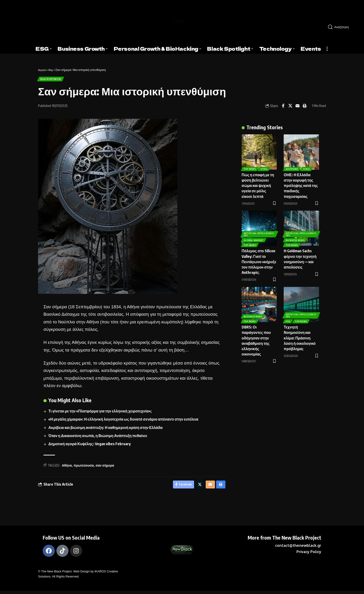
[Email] (297, 108)
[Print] (305, 108)
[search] (343, 27)
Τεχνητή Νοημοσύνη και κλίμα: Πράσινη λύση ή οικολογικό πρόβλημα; (300, 336)
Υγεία (265, 167)
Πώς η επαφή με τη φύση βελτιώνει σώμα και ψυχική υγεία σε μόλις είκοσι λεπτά (258, 184)
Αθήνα (67, 467)
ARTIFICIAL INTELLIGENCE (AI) (255, 231)
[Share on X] (290, 108)
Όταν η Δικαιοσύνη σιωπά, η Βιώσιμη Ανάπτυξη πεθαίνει (98, 438)
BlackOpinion (52, 80)
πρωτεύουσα (84, 467)
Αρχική (43, 70)
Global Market (254, 237)
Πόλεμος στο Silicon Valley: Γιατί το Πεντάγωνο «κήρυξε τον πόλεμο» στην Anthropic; (259, 260)
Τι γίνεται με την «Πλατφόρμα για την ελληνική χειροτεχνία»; (100, 413)
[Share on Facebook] (283, 108)
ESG (288, 319)
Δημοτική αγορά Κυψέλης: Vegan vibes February (90, 446)
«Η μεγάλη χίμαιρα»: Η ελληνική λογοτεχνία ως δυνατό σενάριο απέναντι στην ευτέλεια (124, 421)
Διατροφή (292, 167)
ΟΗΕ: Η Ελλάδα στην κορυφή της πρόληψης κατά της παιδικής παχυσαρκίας (301, 184)
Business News (296, 237)
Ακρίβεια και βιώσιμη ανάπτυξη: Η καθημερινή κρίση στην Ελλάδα (106, 429)
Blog (53, 70)
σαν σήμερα (105, 467)
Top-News (250, 167)
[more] (327, 49)
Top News (250, 319)
